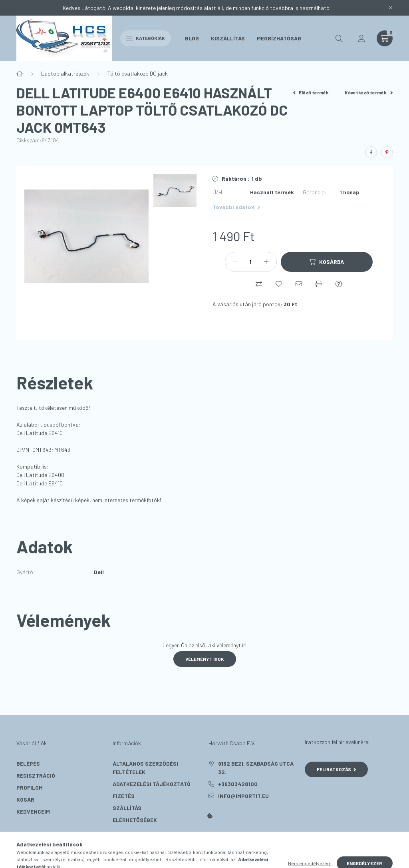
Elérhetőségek (135, 820)
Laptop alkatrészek (65, 73)
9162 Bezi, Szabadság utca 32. (256, 768)
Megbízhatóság (279, 38)
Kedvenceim (33, 811)
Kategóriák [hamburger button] (146, 38)
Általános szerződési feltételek (145, 768)
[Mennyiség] (251, 262)
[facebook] (371, 152)
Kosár (25, 799)
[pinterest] (387, 152)
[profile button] (361, 38)
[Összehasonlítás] (259, 284)
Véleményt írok (205, 659)
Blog (192, 38)
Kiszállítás (228, 38)
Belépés (28, 763)
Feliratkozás (337, 769)
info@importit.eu (243, 796)
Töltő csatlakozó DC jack (138, 73)
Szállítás (127, 808)
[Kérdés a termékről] (339, 284)
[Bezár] (391, 8)
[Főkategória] (20, 74)
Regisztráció (36, 775)
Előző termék (311, 92)
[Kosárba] (327, 262)
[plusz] (266, 262)
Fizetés (124, 796)
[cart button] (385, 38)
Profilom (30, 787)
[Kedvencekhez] (279, 284)
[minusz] (235, 262)
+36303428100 (238, 784)
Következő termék (369, 92)
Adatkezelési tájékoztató (152, 784)
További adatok (236, 207)
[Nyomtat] (319, 284)
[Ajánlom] (299, 284)
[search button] (339, 38)
